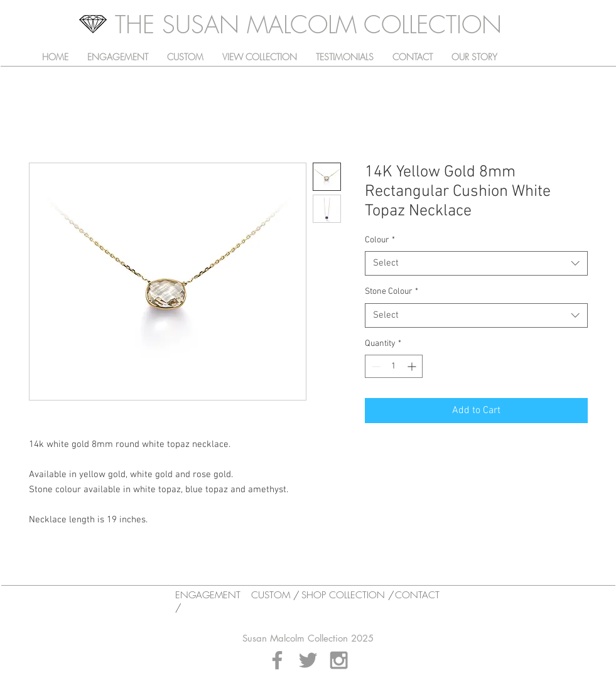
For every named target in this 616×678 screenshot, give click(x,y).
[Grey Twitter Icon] (308, 660)
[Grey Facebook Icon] (277, 660)
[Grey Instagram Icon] (339, 660)
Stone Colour (392, 292)
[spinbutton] (394, 366)
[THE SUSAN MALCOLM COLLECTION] (308, 25)
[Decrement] (375, 366)
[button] (260, 57)
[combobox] (476, 263)
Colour (380, 240)
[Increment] (413, 366)
